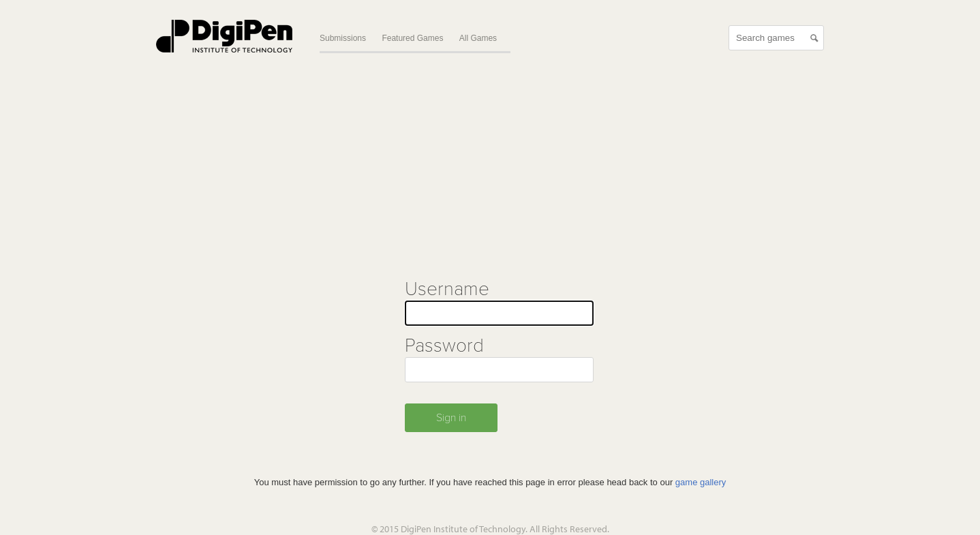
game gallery (701, 482)
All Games (478, 38)
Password (444, 346)
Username (447, 289)
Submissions (343, 38)
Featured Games (412, 38)
